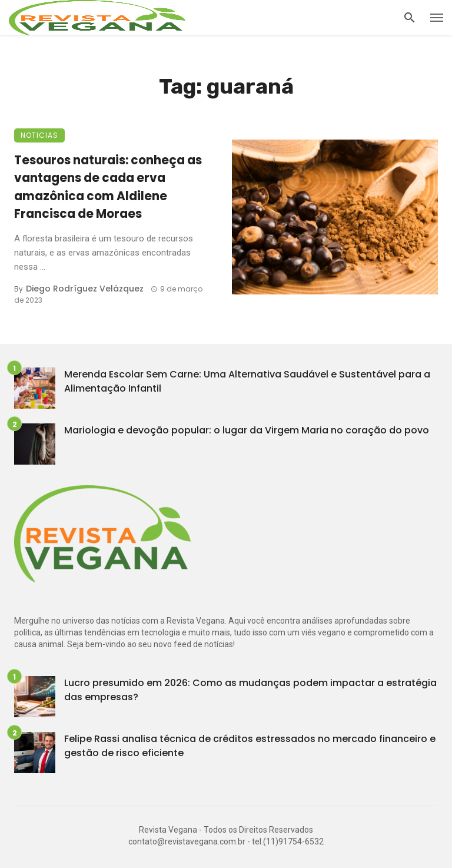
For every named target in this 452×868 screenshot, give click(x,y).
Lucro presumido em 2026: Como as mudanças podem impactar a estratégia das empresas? (250, 690)
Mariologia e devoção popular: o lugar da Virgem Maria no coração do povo (247, 430)
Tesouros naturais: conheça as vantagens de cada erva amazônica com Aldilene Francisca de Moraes (108, 187)
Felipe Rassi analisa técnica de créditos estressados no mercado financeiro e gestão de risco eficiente (250, 746)
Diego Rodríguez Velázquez (85, 289)
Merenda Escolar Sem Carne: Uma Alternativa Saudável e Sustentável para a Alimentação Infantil (247, 381)
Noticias (39, 135)
